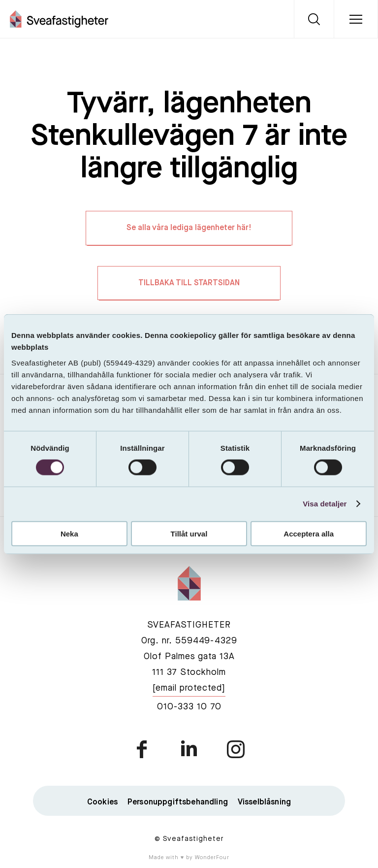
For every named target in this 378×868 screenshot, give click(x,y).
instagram (235, 751)
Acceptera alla (309, 533)
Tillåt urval (189, 533)
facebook (143, 751)
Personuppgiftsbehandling (178, 804)
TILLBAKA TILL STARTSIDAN (189, 285)
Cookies (102, 804)
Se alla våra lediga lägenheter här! (189, 229)
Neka (69, 533)
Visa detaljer (325, 504)
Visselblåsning (264, 804)
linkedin (189, 751)
